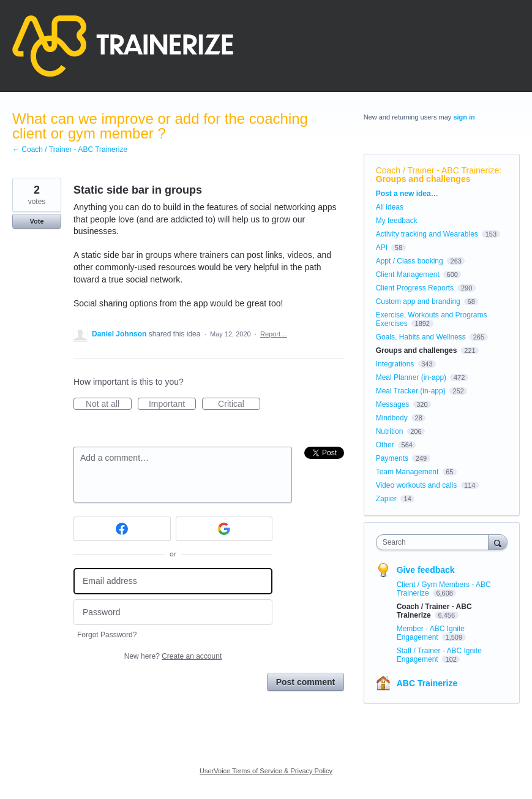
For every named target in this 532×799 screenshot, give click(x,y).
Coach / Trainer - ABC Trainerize (438, 170)
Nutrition (390, 431)
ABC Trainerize (427, 683)
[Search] (498, 542)
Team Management (407, 472)
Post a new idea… (407, 194)
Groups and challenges (423, 179)
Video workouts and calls (417, 485)
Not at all (109, 404)
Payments (392, 458)
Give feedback (426, 570)
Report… (274, 334)
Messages (393, 404)
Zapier (386, 499)
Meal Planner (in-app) (411, 377)
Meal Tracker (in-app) (411, 391)
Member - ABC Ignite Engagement (431, 633)
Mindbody (392, 418)
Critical (239, 404)
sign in (464, 117)
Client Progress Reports (415, 288)
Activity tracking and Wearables (427, 234)
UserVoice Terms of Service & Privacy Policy (266, 771)
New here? (173, 656)
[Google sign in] (224, 529)
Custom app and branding (418, 301)
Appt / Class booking (410, 261)
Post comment (305, 682)
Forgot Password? (107, 635)
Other (385, 445)
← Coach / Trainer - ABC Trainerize (70, 150)
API (382, 248)
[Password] (173, 612)
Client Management (408, 275)
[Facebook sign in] (122, 529)
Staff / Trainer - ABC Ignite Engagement (439, 655)
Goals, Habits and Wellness (421, 337)
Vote (36, 221)
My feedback (397, 221)
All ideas (390, 207)
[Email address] (173, 581)
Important (172, 404)
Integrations (395, 364)
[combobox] (435, 542)
